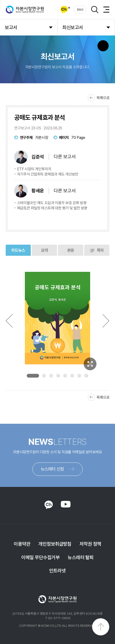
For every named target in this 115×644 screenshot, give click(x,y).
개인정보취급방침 (55, 544)
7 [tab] (79, 376)
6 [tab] (72, 376)
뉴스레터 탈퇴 (81, 557)
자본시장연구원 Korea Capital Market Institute (25, 10)
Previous (9, 321)
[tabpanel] (58, 318)
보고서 (11, 27)
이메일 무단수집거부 (40, 557)
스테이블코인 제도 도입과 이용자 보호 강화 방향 (52, 203)
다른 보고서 (65, 157)
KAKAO (49, 505)
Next (106, 321)
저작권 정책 (90, 544)
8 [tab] (86, 376)
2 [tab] (44, 376)
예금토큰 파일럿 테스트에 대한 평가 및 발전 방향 (52, 208)
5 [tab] (65, 376)
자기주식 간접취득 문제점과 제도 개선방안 (48, 174)
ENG (80, 9)
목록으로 (103, 98)
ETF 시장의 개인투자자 (34, 169)
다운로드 (90, 219)
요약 (44, 250)
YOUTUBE (66, 504)
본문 (71, 250)
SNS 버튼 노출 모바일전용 (103, 46)
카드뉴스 (18, 250)
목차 (100, 250)
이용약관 (22, 544)
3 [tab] (51, 376)
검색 (95, 10)
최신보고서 (73, 27)
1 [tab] (33, 376)
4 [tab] (58, 376)
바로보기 (64, 219)
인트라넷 (57, 571)
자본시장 (42, 138)
